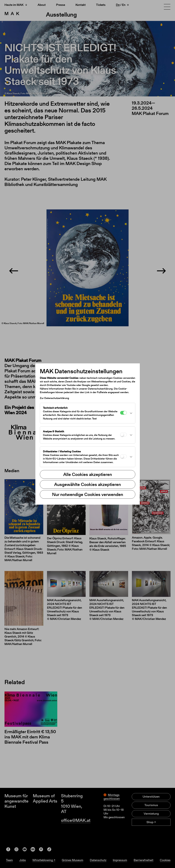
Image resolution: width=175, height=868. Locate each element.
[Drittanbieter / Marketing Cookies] (123, 456)
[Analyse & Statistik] (123, 435)
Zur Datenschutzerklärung (54, 398)
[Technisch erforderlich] (123, 413)
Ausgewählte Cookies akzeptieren (87, 484)
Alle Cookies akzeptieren (88, 474)
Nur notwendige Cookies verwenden (88, 494)
